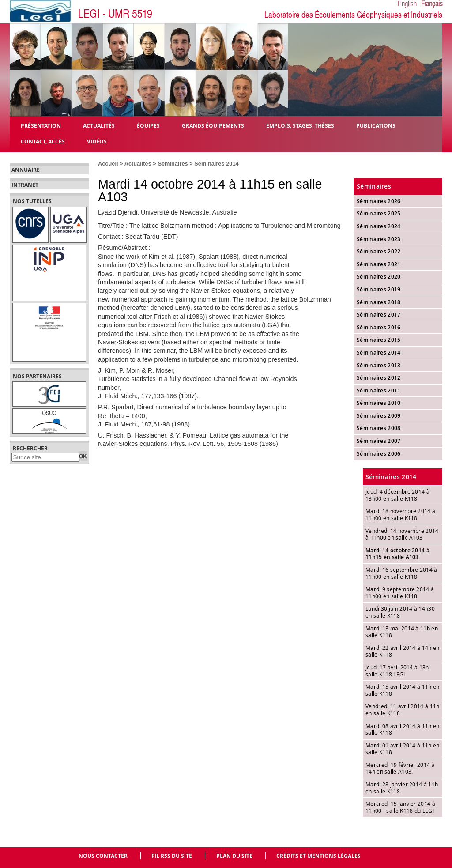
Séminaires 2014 (216, 164)
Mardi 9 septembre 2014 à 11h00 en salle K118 (400, 593)
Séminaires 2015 (379, 340)
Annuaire (26, 170)
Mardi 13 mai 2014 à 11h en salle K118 (402, 632)
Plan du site (234, 856)
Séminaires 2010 (379, 403)
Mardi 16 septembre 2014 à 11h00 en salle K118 (401, 573)
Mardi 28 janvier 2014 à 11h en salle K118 (402, 788)
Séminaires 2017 (379, 315)
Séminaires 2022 (379, 251)
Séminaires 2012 (379, 378)
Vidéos (97, 141)
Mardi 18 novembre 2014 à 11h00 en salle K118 (400, 514)
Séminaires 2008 (379, 428)
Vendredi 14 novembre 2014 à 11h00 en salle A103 (402, 534)
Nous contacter (103, 856)
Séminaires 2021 (379, 264)
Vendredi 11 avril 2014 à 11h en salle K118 (402, 709)
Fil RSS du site (172, 856)
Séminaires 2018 (379, 302)
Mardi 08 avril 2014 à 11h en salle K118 (402, 729)
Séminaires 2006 (379, 454)
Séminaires (173, 164)
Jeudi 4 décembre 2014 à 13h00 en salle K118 (397, 495)
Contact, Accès (43, 141)
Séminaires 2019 (379, 289)
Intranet (25, 185)
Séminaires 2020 (379, 277)
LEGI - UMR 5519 (115, 14)
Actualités (138, 164)
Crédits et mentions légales (318, 856)
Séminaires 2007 (379, 441)
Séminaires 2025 (379, 213)
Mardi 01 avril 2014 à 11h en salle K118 (402, 749)
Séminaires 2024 (379, 226)
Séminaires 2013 (379, 365)
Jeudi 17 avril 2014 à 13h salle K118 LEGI (397, 671)
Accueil (108, 164)
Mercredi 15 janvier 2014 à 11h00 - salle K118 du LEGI (400, 807)
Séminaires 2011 (379, 391)
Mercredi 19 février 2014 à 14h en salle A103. (400, 768)
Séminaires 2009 (379, 416)
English (407, 4)
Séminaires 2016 (379, 327)
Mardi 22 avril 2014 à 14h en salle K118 (402, 651)
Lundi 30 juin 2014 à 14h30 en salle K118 (400, 612)
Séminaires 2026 (379, 201)
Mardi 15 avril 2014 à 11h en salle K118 (402, 690)
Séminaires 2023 (379, 239)
